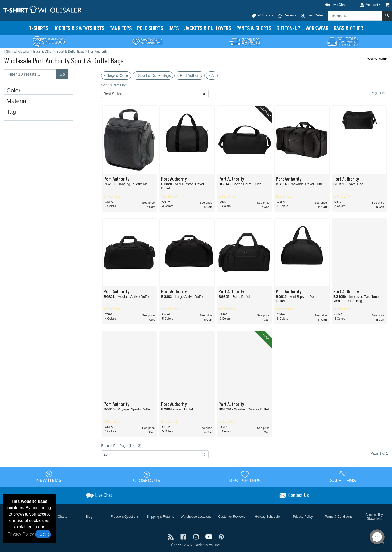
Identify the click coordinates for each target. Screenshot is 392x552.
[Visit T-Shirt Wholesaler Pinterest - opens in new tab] (221, 536)
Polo (150, 28)
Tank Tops (121, 28)
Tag (11, 112)
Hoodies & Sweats (79, 28)
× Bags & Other (116, 75)
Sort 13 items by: (114, 85)
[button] (331, 4)
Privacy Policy (21, 534)
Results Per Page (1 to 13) (121, 446)
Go (62, 74)
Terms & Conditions (339, 517)
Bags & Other (348, 28)
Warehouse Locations (196, 517)
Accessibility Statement (374, 517)
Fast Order (312, 16)
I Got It (43, 534)
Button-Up (288, 28)
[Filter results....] (30, 74)
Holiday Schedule (267, 517)
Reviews (287, 16)
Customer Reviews (232, 517)
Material (17, 101)
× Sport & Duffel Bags (153, 75)
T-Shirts (39, 28)
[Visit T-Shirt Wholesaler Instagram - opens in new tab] (197, 536)
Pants (254, 28)
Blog (89, 517)
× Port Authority (189, 75)
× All (212, 75)
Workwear (317, 28)
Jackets (208, 28)
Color (14, 91)
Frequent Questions (125, 517)
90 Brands (262, 16)
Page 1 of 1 (379, 453)
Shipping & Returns (160, 517)
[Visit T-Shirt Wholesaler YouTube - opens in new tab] (209, 536)
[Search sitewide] (355, 16)
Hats (174, 28)
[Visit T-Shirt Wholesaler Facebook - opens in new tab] (184, 536)
